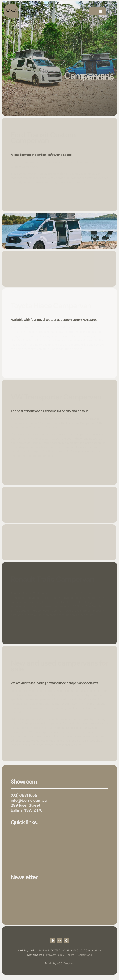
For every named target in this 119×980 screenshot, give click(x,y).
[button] (101, 11)
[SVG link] (20, 11)
